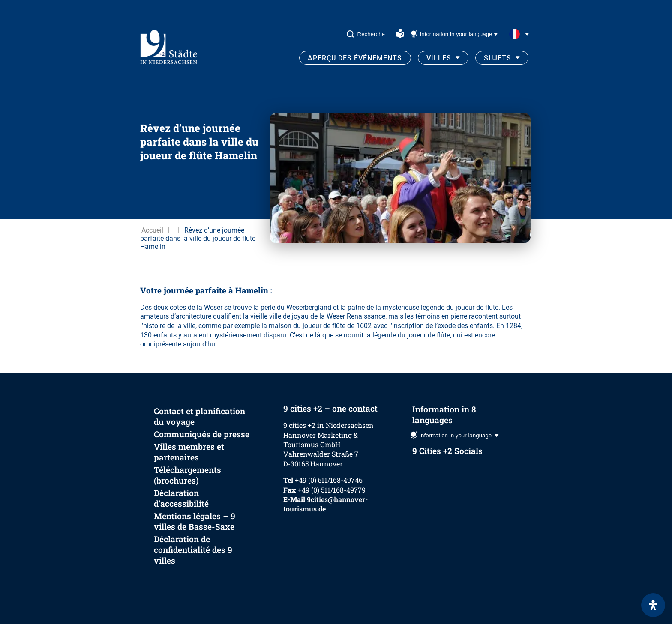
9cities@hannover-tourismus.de (325, 504)
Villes (439, 58)
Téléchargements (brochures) (187, 475)
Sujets (498, 58)
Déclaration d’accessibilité (181, 498)
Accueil (152, 230)
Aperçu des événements (355, 58)
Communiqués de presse (202, 434)
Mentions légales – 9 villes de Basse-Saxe (195, 521)
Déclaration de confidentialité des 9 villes (193, 550)
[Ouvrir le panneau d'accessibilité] (653, 605)
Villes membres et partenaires (189, 452)
